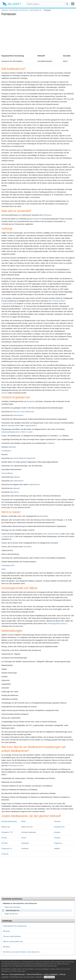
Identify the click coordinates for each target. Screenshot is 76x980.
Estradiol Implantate (29, 832)
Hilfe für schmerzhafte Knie (13, 941)
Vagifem (57, 848)
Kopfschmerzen (34, 484)
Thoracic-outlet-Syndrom (12, 936)
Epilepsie (16, 488)
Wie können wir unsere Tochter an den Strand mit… (22, 952)
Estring (4, 838)
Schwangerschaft (8, 565)
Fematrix (57, 838)
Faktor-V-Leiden (27, 432)
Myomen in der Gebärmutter (24, 412)
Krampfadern (6, 451)
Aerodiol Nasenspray (9, 821)
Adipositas (12, 447)
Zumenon (5, 854)
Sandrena (25, 848)
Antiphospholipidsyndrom (11, 432)
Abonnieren (50, 977)
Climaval (57, 821)
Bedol (23, 821)
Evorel (24, 838)
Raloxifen (6, 947)
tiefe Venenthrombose (57, 301)
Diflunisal (6, 931)
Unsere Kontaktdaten (51, 974)
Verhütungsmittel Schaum (57, 623)
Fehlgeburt (51, 443)
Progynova (58, 843)
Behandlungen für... (36, 10)
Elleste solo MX (27, 827)
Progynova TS (7, 848)
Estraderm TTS (7, 832)
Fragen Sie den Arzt (11, 914)
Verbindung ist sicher (16, 765)
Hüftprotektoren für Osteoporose (15, 926)
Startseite (5, 10)
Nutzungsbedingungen (17, 974)
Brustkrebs (31, 401)
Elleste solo (6, 827)
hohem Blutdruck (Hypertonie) (24, 458)
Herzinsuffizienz (7, 473)
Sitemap (62, 974)
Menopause (47, 215)
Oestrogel (25, 843)
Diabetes (17, 477)
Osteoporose (37, 219)
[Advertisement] (38, 32)
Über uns (5, 974)
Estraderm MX (59, 827)
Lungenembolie (7, 303)
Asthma (16, 492)
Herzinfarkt (27, 547)
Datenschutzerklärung (34, 974)
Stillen (4, 569)
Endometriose (18, 415)
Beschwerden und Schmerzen (19, 10)
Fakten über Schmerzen (12, 907)
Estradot (57, 832)
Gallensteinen (18, 481)
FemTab (4, 843)
